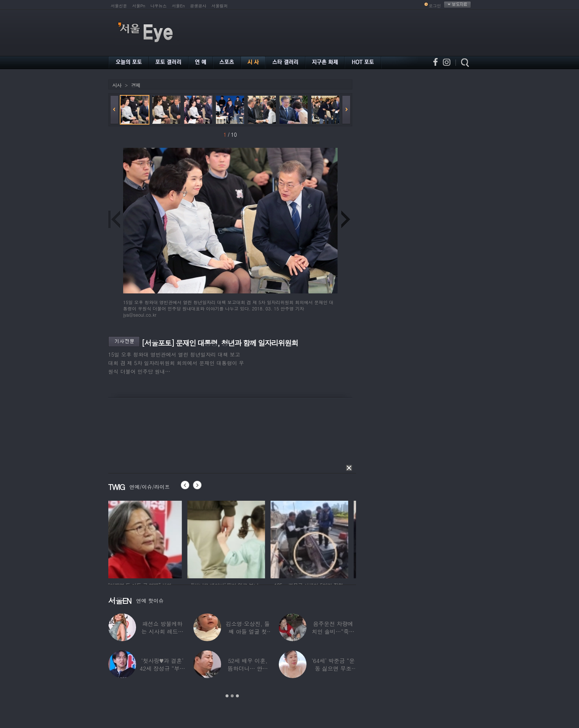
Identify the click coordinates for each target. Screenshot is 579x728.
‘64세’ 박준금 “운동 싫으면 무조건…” (333, 668)
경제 (136, 85)
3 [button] (237, 696)
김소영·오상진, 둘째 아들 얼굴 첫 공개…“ (248, 631)
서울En (178, 6)
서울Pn (139, 6)
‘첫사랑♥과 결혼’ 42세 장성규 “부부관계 (162, 668)
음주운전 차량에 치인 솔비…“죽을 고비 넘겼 (333, 631)
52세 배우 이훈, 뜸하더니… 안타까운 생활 (248, 668)
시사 (117, 85)
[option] (147, 538)
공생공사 (198, 6)
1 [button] (227, 696)
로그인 (435, 6)
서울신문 (119, 6)
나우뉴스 (159, 6)
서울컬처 (220, 6)
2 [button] (232, 696)
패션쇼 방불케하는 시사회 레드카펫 (162, 631)
